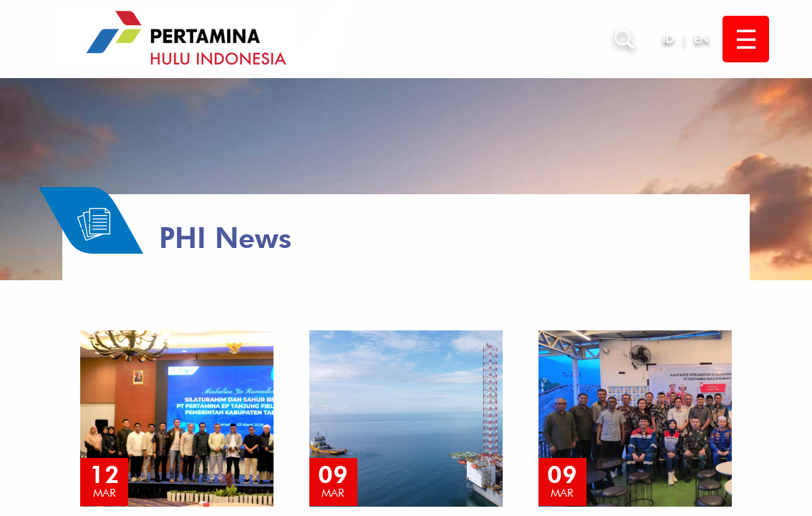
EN (701, 39)
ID (668, 39)
